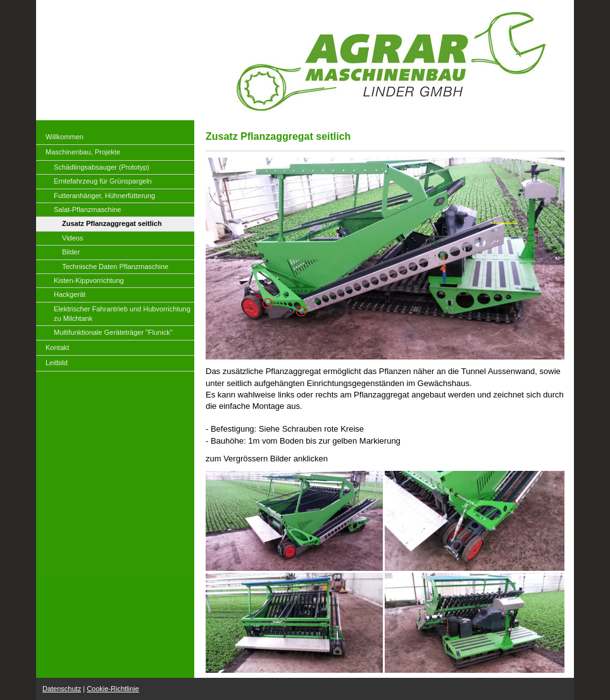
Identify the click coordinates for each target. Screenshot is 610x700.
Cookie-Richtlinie (113, 689)
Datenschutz (62, 689)
